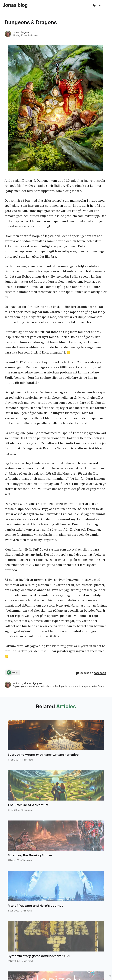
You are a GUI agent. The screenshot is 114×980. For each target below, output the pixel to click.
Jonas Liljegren (21, 32)
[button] (94, 5)
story (15, 672)
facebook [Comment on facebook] (100, 673)
